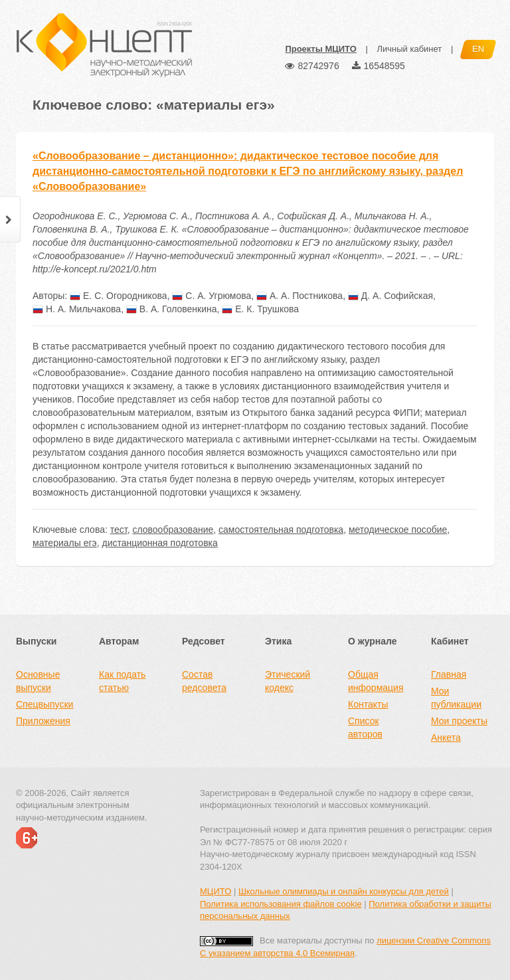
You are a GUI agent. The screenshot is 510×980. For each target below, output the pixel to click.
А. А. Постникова (299, 296)
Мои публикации (456, 698)
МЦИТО (215, 891)
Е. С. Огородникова (119, 296)
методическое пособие (398, 530)
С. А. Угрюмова (212, 296)
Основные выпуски (38, 681)
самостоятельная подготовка (281, 530)
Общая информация (376, 681)
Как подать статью (122, 681)
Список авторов (365, 728)
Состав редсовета (204, 681)
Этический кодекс (288, 681)
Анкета (446, 737)
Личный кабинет (409, 49)
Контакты (368, 704)
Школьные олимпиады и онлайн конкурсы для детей (344, 891)
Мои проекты (459, 721)
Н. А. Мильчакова (77, 309)
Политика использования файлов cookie (281, 904)
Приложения (43, 721)
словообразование (173, 530)
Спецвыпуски (44, 704)
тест (119, 530)
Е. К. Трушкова (260, 309)
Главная (449, 674)
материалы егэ (65, 543)
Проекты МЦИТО (320, 49)
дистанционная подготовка (159, 543)
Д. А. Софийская (390, 296)
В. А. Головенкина (172, 309)
